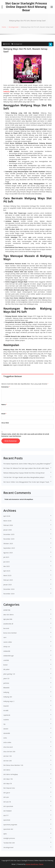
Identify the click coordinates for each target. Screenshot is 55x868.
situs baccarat (8, 747)
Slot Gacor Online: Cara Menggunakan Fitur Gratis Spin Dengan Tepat (26, 482)
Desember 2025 (9, 534)
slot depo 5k (8, 783)
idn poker (7, 669)
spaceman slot (8, 829)
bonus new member (10, 633)
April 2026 (7, 516)
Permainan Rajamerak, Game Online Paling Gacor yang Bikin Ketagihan (27, 464)
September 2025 (9, 548)
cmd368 (6, 660)
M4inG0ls (7, 44)
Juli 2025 (6, 557)
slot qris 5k (7, 802)
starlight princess (9, 838)
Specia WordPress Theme (35, 864)
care (5, 637)
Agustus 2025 (8, 553)
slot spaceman (8, 806)
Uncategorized (13, 27)
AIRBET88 (7, 610)
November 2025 (9, 539)
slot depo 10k (8, 779)
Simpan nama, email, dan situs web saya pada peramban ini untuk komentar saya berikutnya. (25, 435)
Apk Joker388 (8, 619)
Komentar (6, 387)
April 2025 (7, 571)
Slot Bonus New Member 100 (13, 765)
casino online (8, 642)
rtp (4, 724)
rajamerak (7, 715)
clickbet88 (7, 651)
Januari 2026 (8, 530)
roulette (6, 720)
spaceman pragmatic (10, 825)
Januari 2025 (8, 585)
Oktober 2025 (8, 543)
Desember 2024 (9, 589)
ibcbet (5, 665)
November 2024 (9, 594)
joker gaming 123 (9, 674)
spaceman (7, 820)
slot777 (6, 815)
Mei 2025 (7, 566)
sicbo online (7, 742)
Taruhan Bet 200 (9, 843)
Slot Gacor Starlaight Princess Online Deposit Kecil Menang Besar (26, 7)
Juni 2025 (6, 562)
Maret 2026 (7, 521)
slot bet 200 (8, 761)
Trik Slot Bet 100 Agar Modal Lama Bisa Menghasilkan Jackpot (24, 477)
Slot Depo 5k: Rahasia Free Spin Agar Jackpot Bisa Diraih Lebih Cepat (26, 468)
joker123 (6, 678)
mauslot (6, 706)
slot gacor (7, 793)
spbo (5, 834)
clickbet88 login (9, 656)
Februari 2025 (8, 580)
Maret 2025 (7, 575)
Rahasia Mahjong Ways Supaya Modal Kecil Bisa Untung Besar (24, 473)
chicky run (7, 646)
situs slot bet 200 (9, 752)
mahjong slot (8, 697)
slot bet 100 (8, 756)
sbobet (6, 729)
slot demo (7, 770)
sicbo (5, 738)
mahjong (6, 692)
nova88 (6, 710)
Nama (4, 404)
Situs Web (5, 423)
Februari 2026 (8, 525)
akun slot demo (9, 615)
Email (4, 414)
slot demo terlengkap (11, 774)
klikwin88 (6, 688)
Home (4, 27)
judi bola (6, 683)
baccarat (6, 628)
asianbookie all (8, 624)
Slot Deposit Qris (9, 788)
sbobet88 (7, 733)
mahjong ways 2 (9, 701)
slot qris (6, 797)
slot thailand (7, 811)
